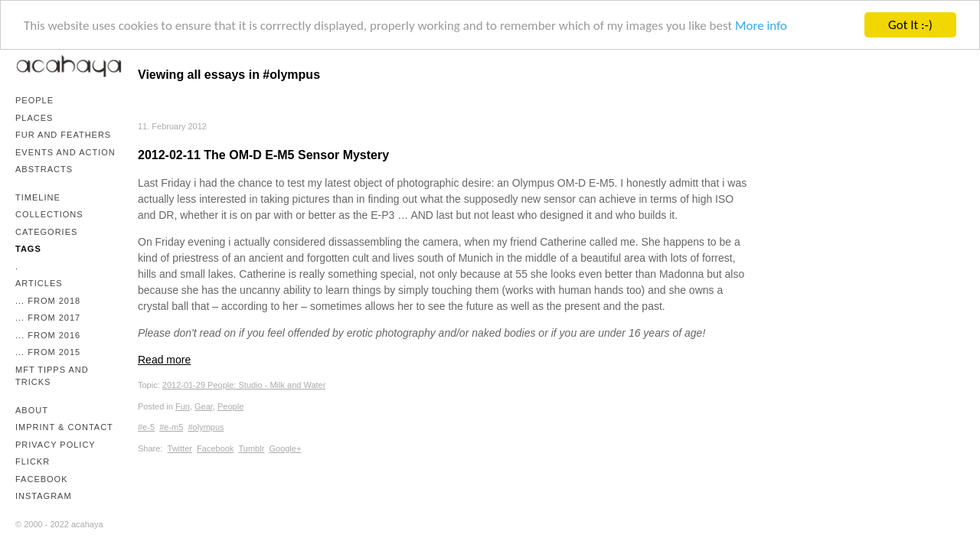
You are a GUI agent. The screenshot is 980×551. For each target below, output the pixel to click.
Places (34, 118)
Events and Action (65, 152)
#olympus (206, 427)
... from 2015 (48, 352)
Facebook (42, 479)
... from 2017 (48, 318)
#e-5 (146, 427)
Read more (164, 360)
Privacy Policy (56, 445)
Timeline (38, 197)
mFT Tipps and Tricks (52, 376)
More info (761, 25)
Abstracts (44, 169)
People (34, 100)
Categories (46, 232)
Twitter (180, 448)
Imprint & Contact (64, 427)
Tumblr (252, 448)
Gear (204, 406)
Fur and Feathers (63, 135)
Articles (39, 283)
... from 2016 (48, 335)
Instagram (44, 496)
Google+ (285, 448)
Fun (183, 406)
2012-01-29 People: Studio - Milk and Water (244, 385)
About (32, 410)
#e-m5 (171, 427)
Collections (49, 214)
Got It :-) (910, 25)
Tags (28, 249)
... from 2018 (48, 301)
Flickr (33, 461)
